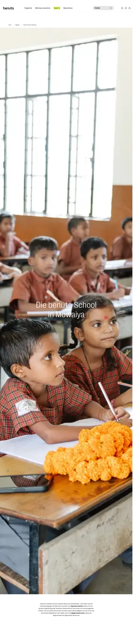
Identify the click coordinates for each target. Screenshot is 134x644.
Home (10, 25)
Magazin (17, 25)
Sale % (57, 8)
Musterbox (68, 8)
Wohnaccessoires (43, 8)
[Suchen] (103, 8)
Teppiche (28, 8)
